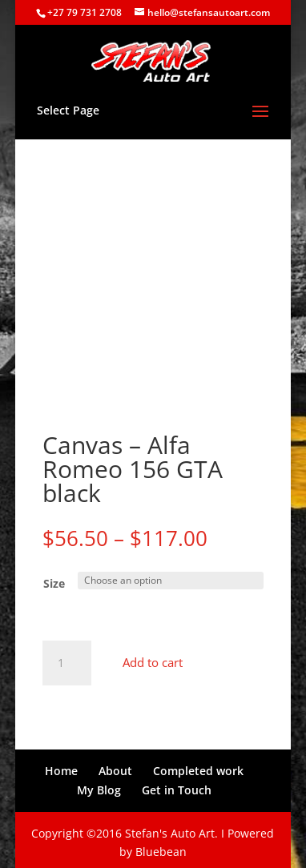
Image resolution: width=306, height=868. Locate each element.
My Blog (99, 784)
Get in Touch (177, 784)
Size (54, 579)
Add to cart (153, 657)
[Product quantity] (66, 657)
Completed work (198, 765)
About (115, 765)
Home (61, 765)
